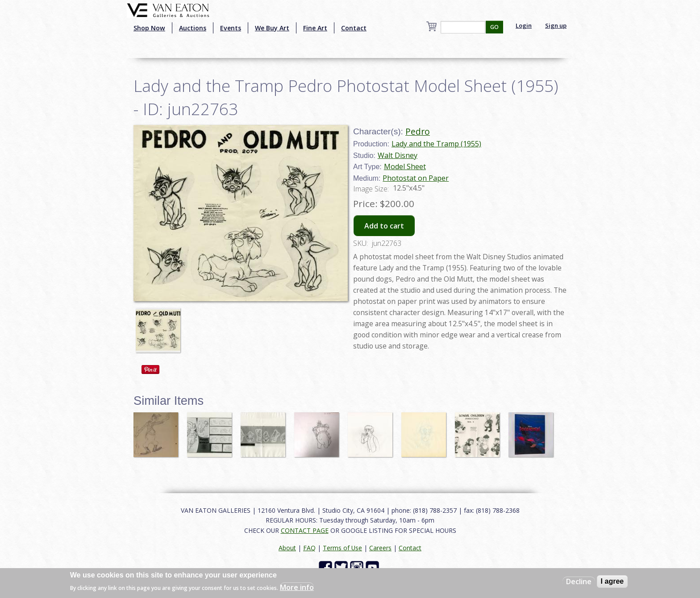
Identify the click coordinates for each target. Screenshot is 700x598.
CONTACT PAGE (305, 530)
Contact (354, 28)
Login (524, 25)
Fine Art (315, 28)
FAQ (309, 548)
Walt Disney (398, 155)
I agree (612, 581)
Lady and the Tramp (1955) (436, 144)
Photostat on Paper (416, 178)
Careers (380, 548)
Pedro (418, 131)
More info (297, 587)
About (287, 548)
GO (494, 27)
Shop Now (149, 28)
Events (231, 28)
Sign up (556, 25)
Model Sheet (405, 166)
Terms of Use (342, 548)
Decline (579, 581)
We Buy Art (272, 28)
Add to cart (384, 226)
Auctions (193, 28)
